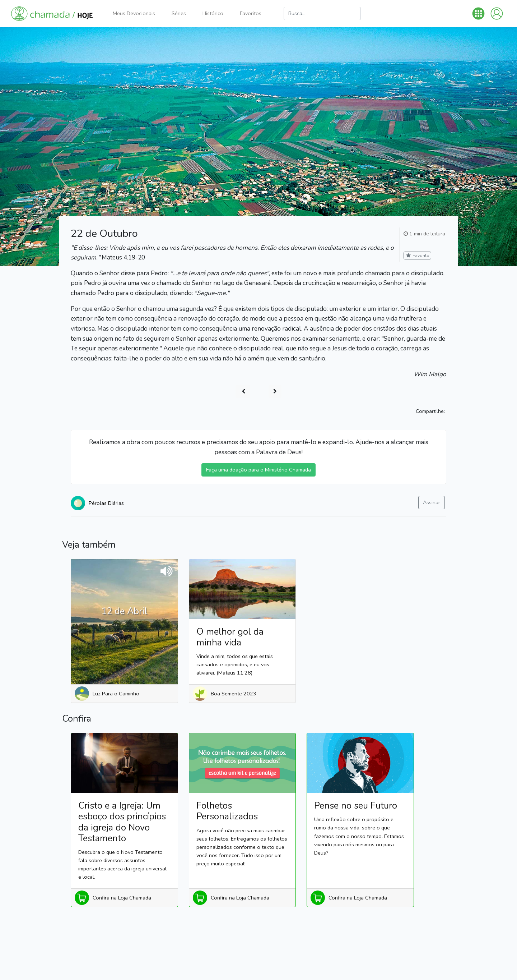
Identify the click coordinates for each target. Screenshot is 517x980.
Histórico (213, 13)
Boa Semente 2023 (234, 694)
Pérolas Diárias (106, 503)
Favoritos (251, 13)
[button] (478, 13)
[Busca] (322, 13)
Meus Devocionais (134, 13)
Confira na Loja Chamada (122, 898)
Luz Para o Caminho (116, 694)
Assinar (432, 502)
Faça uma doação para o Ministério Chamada (258, 470)
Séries (179, 13)
